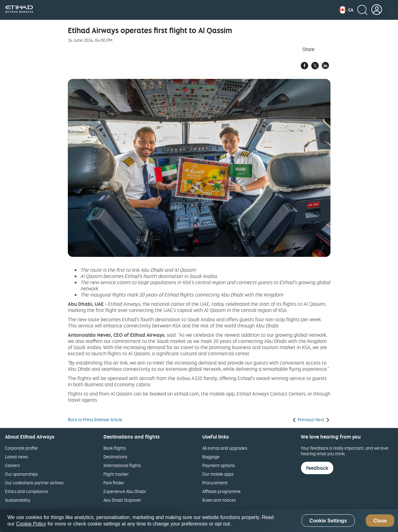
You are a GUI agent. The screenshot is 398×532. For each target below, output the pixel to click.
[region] (199, 521)
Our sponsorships (21, 474)
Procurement (215, 483)
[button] (346, 10)
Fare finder (114, 483)
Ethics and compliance (26, 491)
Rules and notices (219, 500)
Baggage (211, 457)
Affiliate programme (221, 491)
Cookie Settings (328, 521)
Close (380, 521)
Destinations (115, 457)
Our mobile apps (218, 474)
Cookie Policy (31, 524)
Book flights (115, 448)
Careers (12, 465)
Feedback (317, 468)
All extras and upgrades (225, 448)
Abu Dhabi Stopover (122, 500)
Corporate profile (21, 448)
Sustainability (18, 500)
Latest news (16, 457)
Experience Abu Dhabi (125, 491)
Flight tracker (116, 474)
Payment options (219, 465)
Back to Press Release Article (95, 420)
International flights (122, 465)
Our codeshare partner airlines (34, 483)
